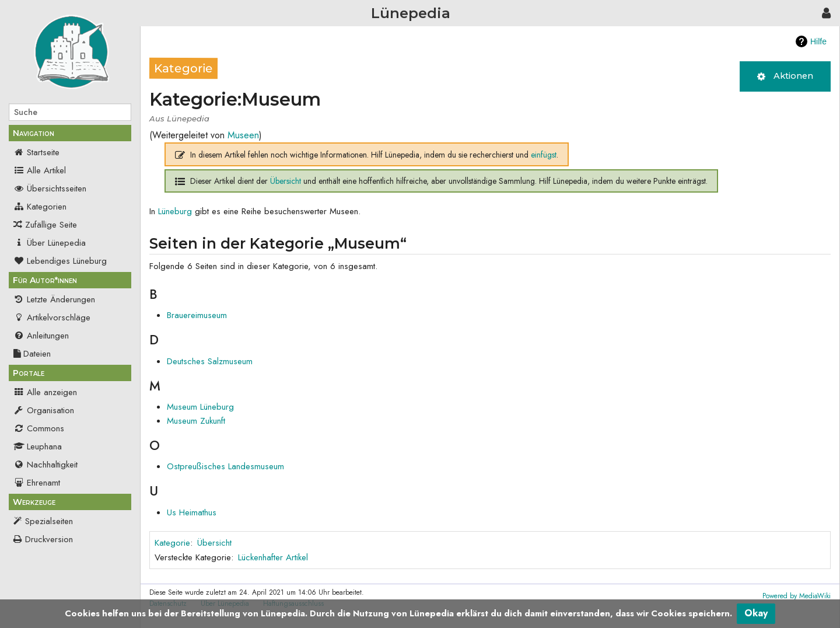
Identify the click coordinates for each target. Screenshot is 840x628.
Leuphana (38, 446)
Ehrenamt (37, 483)
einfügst (544, 155)
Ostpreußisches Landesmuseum (225, 466)
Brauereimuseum (197, 315)
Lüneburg (175, 211)
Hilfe (818, 41)
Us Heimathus (192, 512)
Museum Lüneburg (200, 407)
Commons (39, 428)
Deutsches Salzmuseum (210, 361)
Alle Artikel (40, 170)
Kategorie (172, 543)
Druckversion (49, 539)
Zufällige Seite (51, 225)
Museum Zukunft (196, 421)
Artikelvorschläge (52, 318)
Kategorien (40, 207)
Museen (243, 135)
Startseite (36, 152)
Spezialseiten (49, 521)
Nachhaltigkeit (45, 465)
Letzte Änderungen (54, 299)
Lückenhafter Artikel (273, 557)
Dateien (32, 354)
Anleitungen (41, 336)
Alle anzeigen (45, 392)
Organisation (44, 410)
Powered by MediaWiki (797, 596)
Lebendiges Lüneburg (60, 261)
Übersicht (286, 181)
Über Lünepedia (50, 243)
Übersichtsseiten (50, 189)
